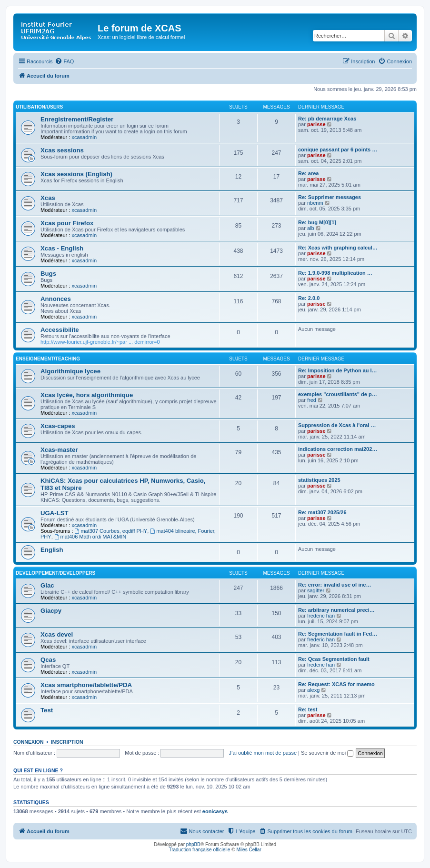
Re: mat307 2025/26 (322, 512)
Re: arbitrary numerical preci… (336, 610)
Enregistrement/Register (77, 119)
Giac (47, 585)
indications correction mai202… (338, 449)
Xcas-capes (58, 426)
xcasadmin (84, 137)
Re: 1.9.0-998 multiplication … (335, 273)
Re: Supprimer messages (330, 197)
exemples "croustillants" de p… (338, 394)
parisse (316, 124)
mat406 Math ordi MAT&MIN (90, 537)
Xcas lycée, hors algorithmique (87, 395)
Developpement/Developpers (55, 573)
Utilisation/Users (39, 107)
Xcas (48, 198)
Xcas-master (59, 450)
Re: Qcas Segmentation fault (334, 659)
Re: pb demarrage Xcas (327, 119)
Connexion (29, 742)
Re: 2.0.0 (309, 298)
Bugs (48, 274)
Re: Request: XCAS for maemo (336, 684)
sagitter (316, 590)
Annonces (56, 299)
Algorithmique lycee (70, 371)
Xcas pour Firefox (67, 223)
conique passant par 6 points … (338, 150)
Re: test (308, 709)
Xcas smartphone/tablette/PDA (86, 685)
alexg (313, 690)
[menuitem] (64, 61)
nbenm (315, 203)
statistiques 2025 (319, 480)
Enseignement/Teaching (48, 359)
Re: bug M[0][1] (317, 222)
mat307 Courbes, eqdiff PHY (111, 531)
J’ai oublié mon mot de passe (263, 753)
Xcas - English (62, 248)
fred (312, 400)
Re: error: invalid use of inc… (335, 585)
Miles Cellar (249, 850)
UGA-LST (55, 513)
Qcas (48, 660)
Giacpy (51, 611)
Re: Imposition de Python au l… (338, 370)
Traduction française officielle (199, 850)
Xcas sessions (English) (76, 174)
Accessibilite (60, 330)
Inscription (67, 742)
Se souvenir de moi (327, 753)
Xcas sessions (62, 150)
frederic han (321, 616)
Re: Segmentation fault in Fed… (338, 634)
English (52, 550)
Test (47, 710)
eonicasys (215, 811)
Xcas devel (57, 634)
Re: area (308, 173)
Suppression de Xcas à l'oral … (337, 425)
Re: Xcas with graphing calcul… (338, 248)
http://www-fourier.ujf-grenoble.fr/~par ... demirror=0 (100, 342)
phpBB (193, 844)
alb (311, 228)
